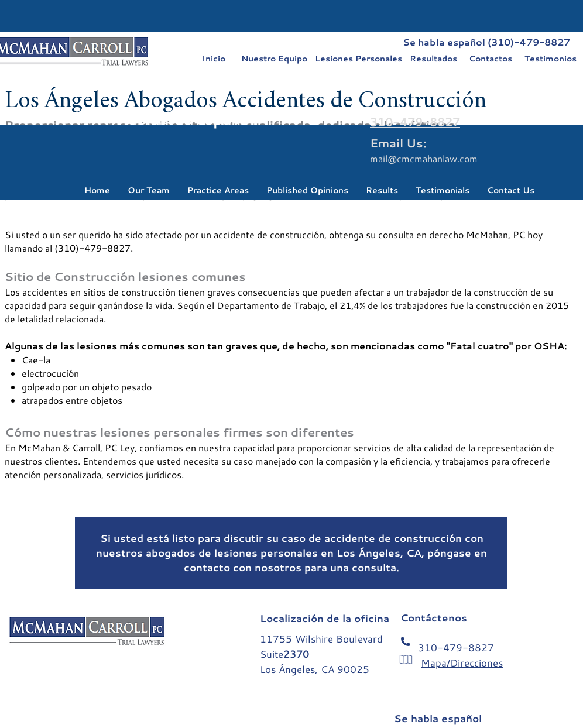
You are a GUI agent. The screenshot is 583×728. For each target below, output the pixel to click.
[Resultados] (433, 59)
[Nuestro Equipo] (274, 59)
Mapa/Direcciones (462, 663)
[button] (149, 190)
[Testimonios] (550, 59)
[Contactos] (491, 59)
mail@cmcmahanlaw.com (424, 158)
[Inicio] (214, 59)
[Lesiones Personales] (358, 59)
